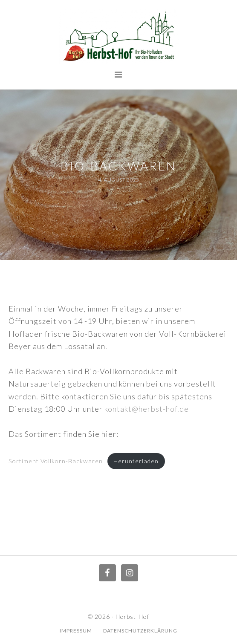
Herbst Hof (118, 36)
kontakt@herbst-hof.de (147, 409)
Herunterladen (136, 461)
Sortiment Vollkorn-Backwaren (56, 461)
